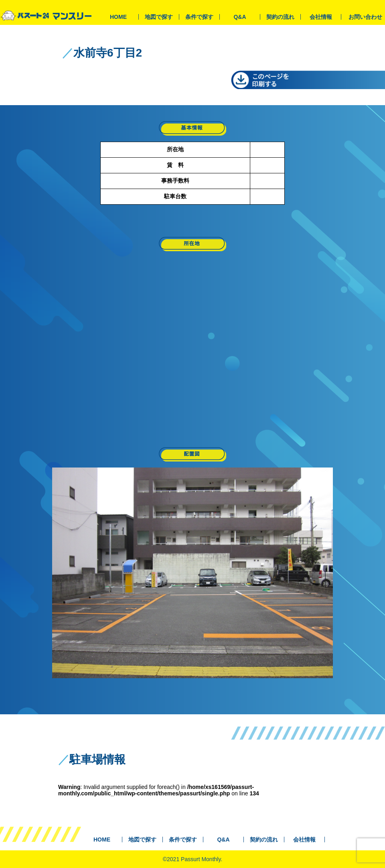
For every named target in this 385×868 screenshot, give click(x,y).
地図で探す (159, 17)
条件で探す (199, 17)
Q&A (240, 17)
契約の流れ (280, 17)
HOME (118, 17)
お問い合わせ (365, 17)
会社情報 (321, 17)
